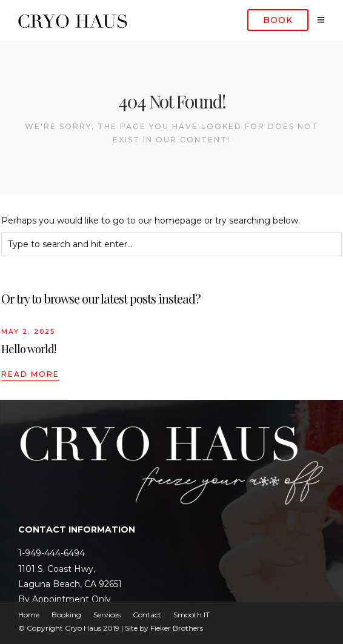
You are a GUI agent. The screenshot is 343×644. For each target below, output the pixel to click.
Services (107, 615)
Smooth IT (191, 615)
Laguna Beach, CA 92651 (70, 584)
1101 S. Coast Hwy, (57, 569)
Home (29, 615)
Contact (147, 615)
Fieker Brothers (177, 628)
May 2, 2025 (28, 331)
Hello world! (28, 349)
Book (278, 20)
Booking (66, 615)
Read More (30, 374)
